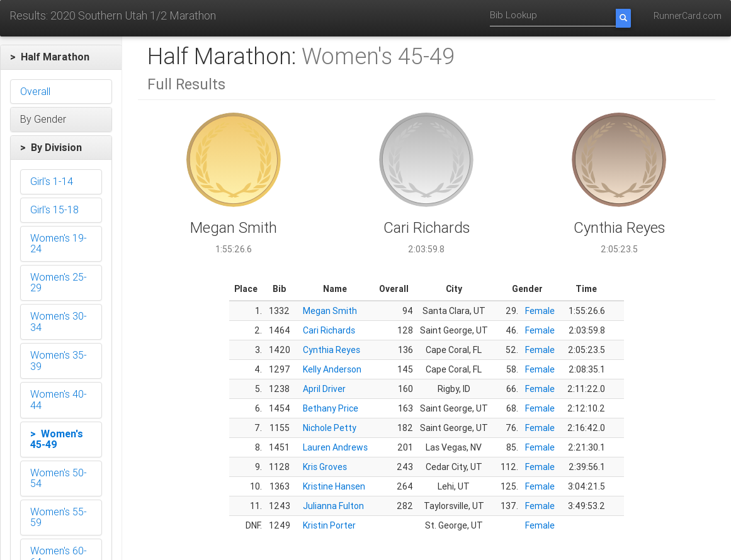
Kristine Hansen (334, 486)
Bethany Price (331, 408)
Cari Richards (329, 330)
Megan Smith (330, 311)
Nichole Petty (330, 428)
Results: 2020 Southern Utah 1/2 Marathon (113, 15)
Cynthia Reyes (331, 350)
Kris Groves (325, 467)
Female (540, 311)
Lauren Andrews (335, 447)
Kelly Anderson (332, 369)
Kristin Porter (329, 525)
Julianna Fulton (333, 506)
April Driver (324, 389)
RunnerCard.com (688, 16)
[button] (61, 57)
